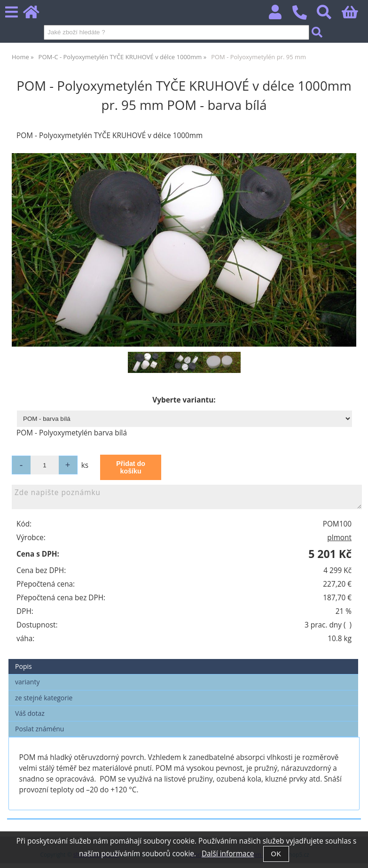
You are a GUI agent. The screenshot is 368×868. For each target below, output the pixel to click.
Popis (23, 666)
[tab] (183, 659)
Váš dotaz (30, 713)
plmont (339, 538)
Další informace (228, 854)
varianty (27, 682)
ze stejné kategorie (44, 698)
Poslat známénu (39, 729)
